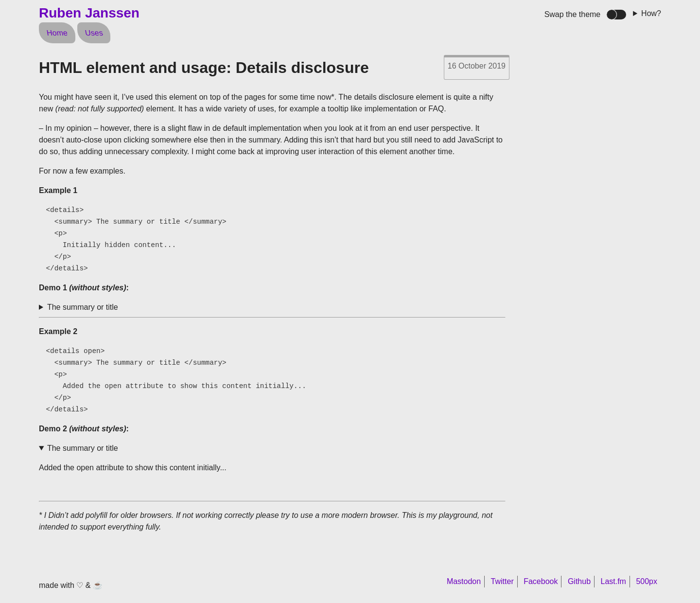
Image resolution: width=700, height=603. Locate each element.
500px (647, 581)
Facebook (541, 581)
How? (651, 13)
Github (579, 581)
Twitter (502, 581)
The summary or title (83, 307)
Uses (94, 33)
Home (57, 33)
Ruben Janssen (89, 13)
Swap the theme (573, 14)
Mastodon (464, 581)
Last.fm (613, 581)
